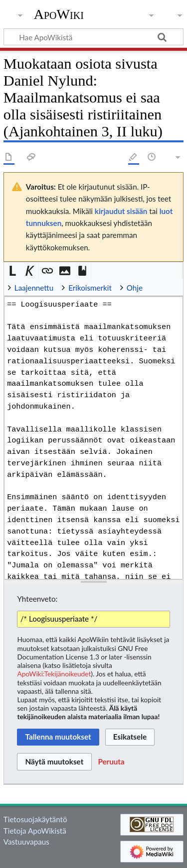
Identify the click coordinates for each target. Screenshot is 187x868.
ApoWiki (59, 14)
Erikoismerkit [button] (90, 288)
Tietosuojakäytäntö (35, 819)
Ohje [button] (135, 288)
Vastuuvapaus (26, 842)
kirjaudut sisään (121, 211)
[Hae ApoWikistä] (93, 37)
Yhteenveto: (37, 599)
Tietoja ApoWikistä (35, 831)
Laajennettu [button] (34, 288)
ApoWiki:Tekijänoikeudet (54, 674)
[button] (13, 271)
